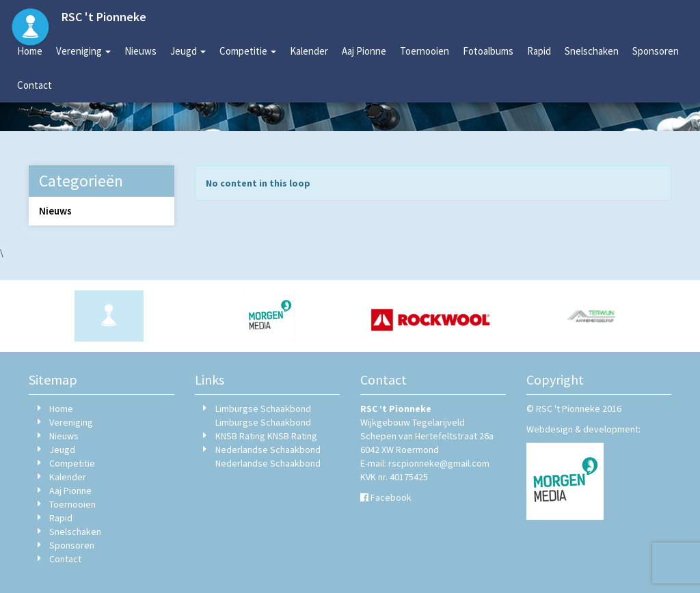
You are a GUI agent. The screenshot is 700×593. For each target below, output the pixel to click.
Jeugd (188, 51)
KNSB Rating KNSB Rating (266, 436)
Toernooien (425, 51)
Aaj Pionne (364, 51)
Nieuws (140, 51)
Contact (35, 85)
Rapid (539, 51)
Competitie (248, 51)
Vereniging (83, 51)
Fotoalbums (488, 51)
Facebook (391, 497)
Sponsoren (656, 51)
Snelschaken (592, 51)
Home (30, 51)
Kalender (309, 51)
